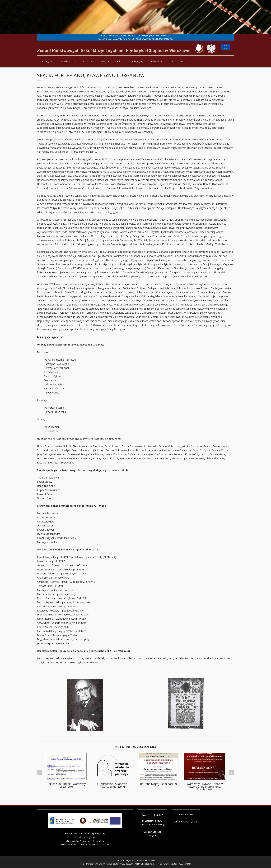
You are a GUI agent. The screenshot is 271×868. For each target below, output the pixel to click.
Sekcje (104, 61)
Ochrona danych (177, 61)
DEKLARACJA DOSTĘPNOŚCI (186, 822)
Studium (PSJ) (137, 61)
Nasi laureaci (68, 61)
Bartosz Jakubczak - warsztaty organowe (66, 785)
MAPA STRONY (186, 815)
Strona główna (47, 61)
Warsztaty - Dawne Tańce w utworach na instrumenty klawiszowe (205, 787)
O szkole (88, 61)
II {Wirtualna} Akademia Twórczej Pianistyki (112, 785)
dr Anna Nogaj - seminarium (158, 784)
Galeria (120, 61)
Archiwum (155, 61)
